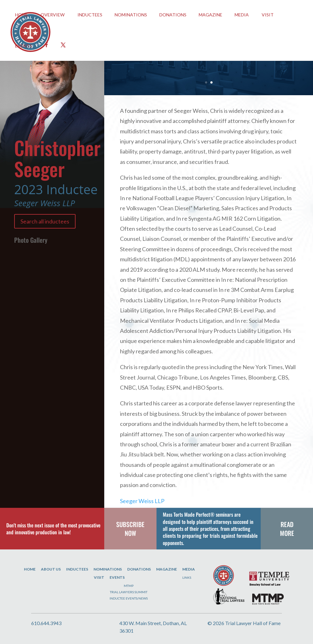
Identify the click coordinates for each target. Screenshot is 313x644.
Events (117, 577)
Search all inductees (45, 221)
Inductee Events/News (129, 598)
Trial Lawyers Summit (129, 592)
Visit (268, 15)
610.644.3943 (46, 623)
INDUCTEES (90, 15)
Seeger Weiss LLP (142, 501)
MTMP (129, 586)
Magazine (211, 15)
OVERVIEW (53, 15)
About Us (51, 569)
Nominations (131, 15)
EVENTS (24, 46)
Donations (173, 15)
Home (30, 569)
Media (242, 15)
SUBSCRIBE (130, 524)
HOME (22, 15)
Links (187, 577)
